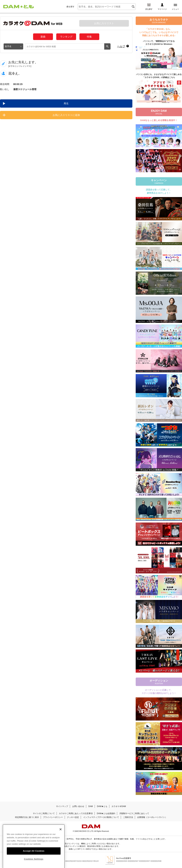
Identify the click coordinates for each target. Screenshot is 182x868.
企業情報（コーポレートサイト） (152, 817)
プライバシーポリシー (53, 817)
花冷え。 (15, 73)
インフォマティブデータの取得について (101, 817)
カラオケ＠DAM (119, 806)
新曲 (43, 37)
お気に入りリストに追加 (66, 115)
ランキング (66, 37)
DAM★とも (102, 806)
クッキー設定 (73, 817)
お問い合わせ (78, 806)
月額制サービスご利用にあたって (134, 813)
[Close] (61, 836)
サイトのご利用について (44, 813)
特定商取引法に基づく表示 (27, 817)
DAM (91, 806)
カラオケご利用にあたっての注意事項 (76, 813)
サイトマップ (62, 806)
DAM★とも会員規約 (106, 813)
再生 (66, 103)
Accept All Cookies (34, 858)
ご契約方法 (128, 817)
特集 (89, 37)
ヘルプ (121, 46)
